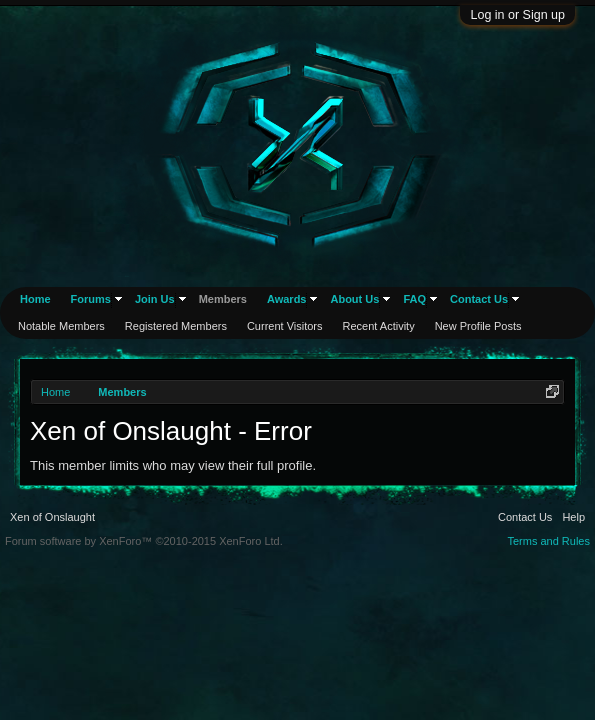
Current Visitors (285, 326)
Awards (287, 299)
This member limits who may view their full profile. (173, 465)
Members (223, 299)
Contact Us (479, 299)
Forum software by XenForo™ (144, 541)
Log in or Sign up (517, 15)
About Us (354, 299)
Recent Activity (379, 326)
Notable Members (61, 326)
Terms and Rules (548, 541)
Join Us (155, 299)
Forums (91, 299)
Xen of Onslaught (52, 517)
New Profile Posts (478, 326)
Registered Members (176, 326)
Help (573, 517)
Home (35, 299)
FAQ (414, 299)
